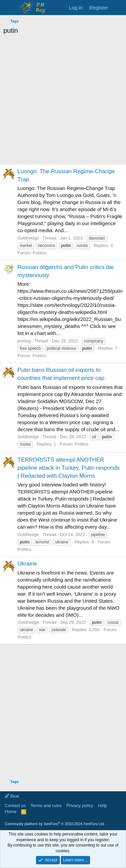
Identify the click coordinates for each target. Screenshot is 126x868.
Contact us (15, 806)
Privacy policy (80, 806)
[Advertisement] (63, 101)
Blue (12, 796)
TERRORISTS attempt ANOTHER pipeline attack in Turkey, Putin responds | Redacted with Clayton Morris (69, 468)
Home (11, 812)
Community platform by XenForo (55, 824)
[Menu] (9, 8)
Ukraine (27, 564)
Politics (39, 253)
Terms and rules (46, 806)
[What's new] (118, 8)
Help (103, 806)
